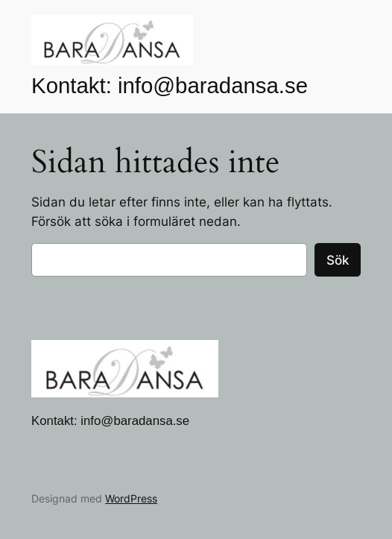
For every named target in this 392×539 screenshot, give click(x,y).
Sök (338, 260)
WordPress (131, 498)
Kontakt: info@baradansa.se (170, 85)
